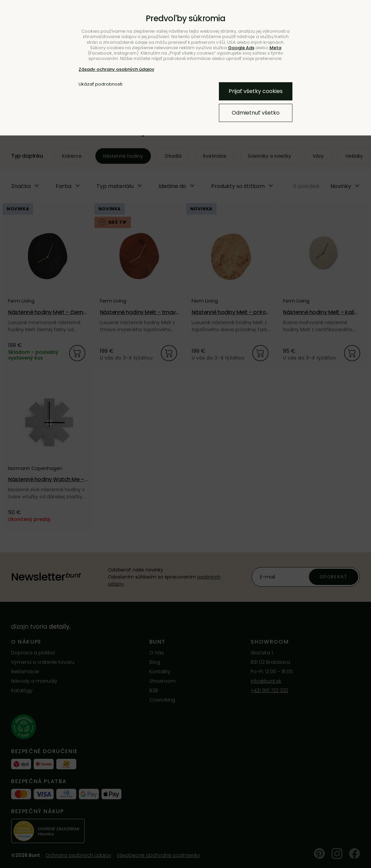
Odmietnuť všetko (256, 113)
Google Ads (241, 48)
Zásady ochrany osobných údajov (116, 69)
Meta (275, 48)
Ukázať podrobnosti (101, 84)
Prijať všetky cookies (256, 91)
